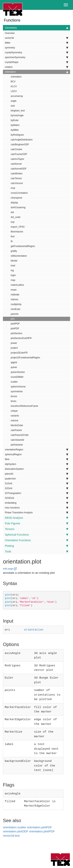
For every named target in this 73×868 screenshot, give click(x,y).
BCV (13, 82)
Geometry (36, 28)
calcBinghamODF (20, 145)
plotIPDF (15, 324)
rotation (36, 67)
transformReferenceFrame (24, 406)
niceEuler (16, 309)
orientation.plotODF (16, 822)
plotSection (16, 333)
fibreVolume (17, 232)
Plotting (36, 546)
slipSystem (36, 464)
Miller (36, 43)
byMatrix (15, 125)
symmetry (36, 48)
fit (12, 241)
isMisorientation (19, 256)
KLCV (14, 86)
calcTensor (16, 178)
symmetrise (17, 391)
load (13, 266)
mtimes (15, 299)
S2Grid (36, 488)
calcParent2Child (20, 435)
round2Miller (17, 377)
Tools (36, 551)
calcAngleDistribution (22, 140)
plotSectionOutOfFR (21, 338)
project (14, 348)
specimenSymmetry (36, 57)
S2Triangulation (36, 493)
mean (14, 290)
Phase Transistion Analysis (36, 513)
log (12, 270)
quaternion (36, 479)
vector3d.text (11, 826)
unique (14, 411)
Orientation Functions (36, 540)
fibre (36, 459)
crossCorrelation (19, 193)
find (13, 237)
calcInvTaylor (17, 159)
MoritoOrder (17, 425)
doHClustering (18, 207)
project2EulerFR (19, 353)
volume (15, 421)
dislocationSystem (36, 469)
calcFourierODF (19, 154)
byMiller (15, 130)
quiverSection (18, 372)
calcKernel (16, 164)
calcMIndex (17, 174)
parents (15, 314)
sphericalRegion (36, 454)
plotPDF (15, 329)
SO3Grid (36, 498)
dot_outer (16, 217)
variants (15, 416)
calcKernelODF (19, 169)
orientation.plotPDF (39, 818)
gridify (14, 251)
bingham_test (18, 111)
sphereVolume (18, 387)
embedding (36, 503)
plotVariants (17, 445)
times (14, 401)
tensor (14, 396)
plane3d (36, 474)
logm (13, 275)
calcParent (16, 430)
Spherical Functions (36, 535)
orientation (36, 72)
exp (13, 222)
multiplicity (16, 304)
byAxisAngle (17, 115)
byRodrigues (17, 135)
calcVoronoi (17, 183)
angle (14, 101)
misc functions (36, 508)
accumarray (17, 96)
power (14, 343)
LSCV (14, 91)
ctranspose (16, 198)
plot (13, 319)
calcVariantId (17, 440)
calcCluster (16, 149)
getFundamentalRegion (23, 246)
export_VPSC (18, 227)
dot (12, 212)
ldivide (14, 261)
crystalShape (36, 62)
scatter (14, 382)
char (13, 188)
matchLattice (17, 285)
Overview (10, 33)
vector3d (36, 38)
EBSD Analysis (36, 518)
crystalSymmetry (36, 52)
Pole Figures (36, 523)
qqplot (14, 362)
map (13, 280)
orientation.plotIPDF (42, 822)
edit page (8, 569)
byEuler (15, 120)
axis (13, 106)
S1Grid (36, 483)
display (14, 203)
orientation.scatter (15, 818)
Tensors (36, 529)
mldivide (15, 295)
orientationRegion (36, 450)
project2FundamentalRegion (25, 358)
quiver (14, 367)
